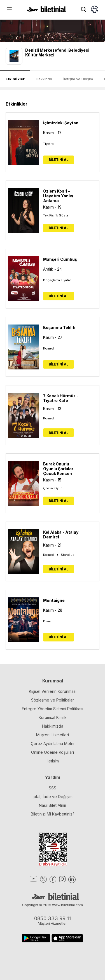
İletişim (53, 761)
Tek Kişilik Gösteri (57, 215)
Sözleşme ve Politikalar (53, 700)
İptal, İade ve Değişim (53, 797)
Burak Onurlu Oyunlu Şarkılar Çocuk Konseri (58, 469)
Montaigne (54, 600)
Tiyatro (48, 144)
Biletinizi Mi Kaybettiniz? (53, 814)
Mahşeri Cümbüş (60, 259)
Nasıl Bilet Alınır (53, 805)
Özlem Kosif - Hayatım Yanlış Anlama (58, 196)
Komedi (49, 348)
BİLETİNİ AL (59, 160)
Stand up (68, 555)
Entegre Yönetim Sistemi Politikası (53, 709)
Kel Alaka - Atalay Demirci (61, 534)
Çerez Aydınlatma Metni (53, 743)
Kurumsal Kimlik (53, 717)
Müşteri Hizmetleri (53, 735)
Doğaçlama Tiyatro (57, 280)
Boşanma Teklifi (59, 327)
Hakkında (44, 79)
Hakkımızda (53, 726)
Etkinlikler (15, 79)
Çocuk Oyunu (54, 488)
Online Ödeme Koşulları (53, 752)
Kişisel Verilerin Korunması (53, 691)
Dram (47, 621)
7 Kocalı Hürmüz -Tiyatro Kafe (61, 398)
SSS (53, 788)
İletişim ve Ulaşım (78, 79)
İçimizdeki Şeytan (61, 123)
